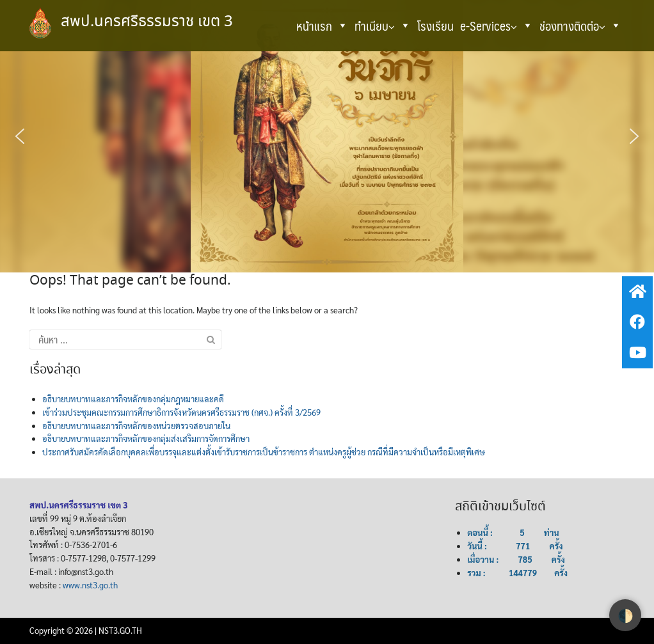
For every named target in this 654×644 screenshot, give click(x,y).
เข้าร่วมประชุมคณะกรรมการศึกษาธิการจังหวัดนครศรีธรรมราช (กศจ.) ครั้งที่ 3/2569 (181, 412)
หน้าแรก (322, 26)
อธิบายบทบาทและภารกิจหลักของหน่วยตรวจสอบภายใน (136, 426)
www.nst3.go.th (90, 585)
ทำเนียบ (383, 26)
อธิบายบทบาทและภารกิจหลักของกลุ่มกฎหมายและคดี (133, 399)
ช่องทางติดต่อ (580, 26)
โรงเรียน (435, 26)
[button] (342, 26)
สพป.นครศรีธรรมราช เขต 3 (147, 22)
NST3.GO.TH (120, 630)
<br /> (319, 550)
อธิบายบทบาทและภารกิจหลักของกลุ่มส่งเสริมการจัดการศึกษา (146, 438)
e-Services (497, 26)
